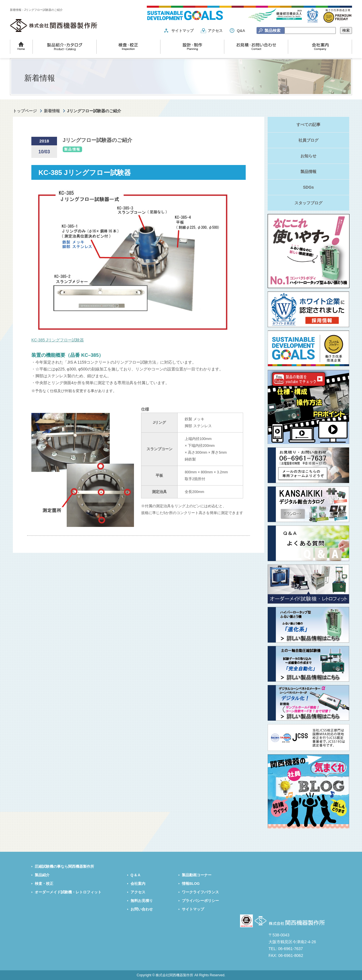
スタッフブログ (308, 203)
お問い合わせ (142, 909)
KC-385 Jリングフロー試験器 (58, 340)
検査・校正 (44, 884)
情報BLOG (191, 884)
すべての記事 (308, 125)
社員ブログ (308, 140)
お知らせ (308, 156)
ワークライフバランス (200, 892)
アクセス (215, 31)
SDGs (308, 187)
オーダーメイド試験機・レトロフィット (68, 892)
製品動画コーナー (197, 875)
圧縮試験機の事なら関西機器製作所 (64, 867)
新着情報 (52, 111)
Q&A (241, 31)
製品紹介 (42, 875)
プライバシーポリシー (200, 901)
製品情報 (308, 172)
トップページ (25, 111)
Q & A (135, 875)
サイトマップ (182, 31)
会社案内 (138, 884)
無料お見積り (142, 901)
